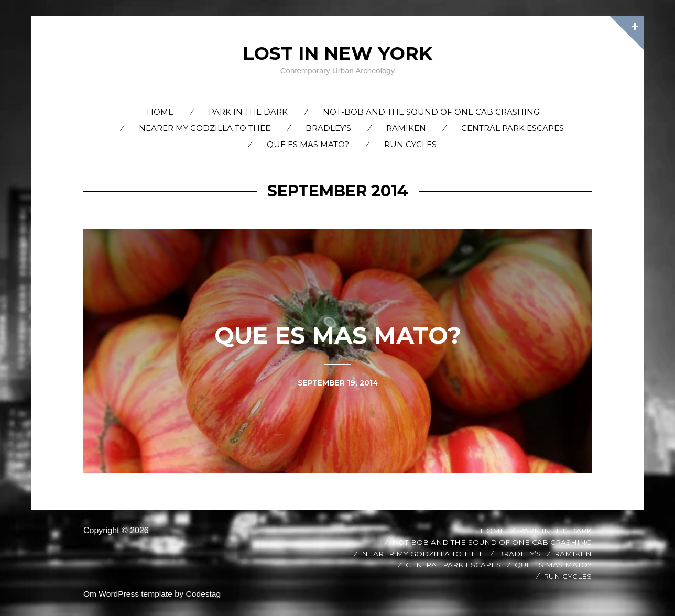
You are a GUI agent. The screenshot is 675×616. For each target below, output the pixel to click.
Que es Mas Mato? (308, 144)
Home (160, 112)
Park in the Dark (248, 112)
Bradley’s (328, 128)
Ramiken (406, 128)
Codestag (207, 594)
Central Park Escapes (513, 128)
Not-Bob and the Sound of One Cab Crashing (431, 112)
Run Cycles (410, 144)
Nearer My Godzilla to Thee (205, 128)
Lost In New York (337, 53)
